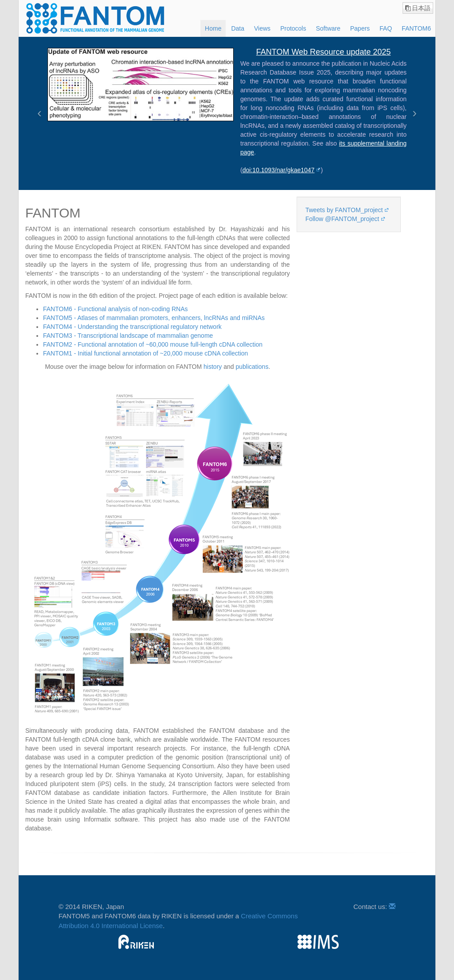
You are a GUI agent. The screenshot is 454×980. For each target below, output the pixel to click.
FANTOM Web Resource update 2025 (324, 52)
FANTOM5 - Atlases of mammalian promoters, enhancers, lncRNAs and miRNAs (154, 318)
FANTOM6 (416, 28)
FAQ (386, 28)
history (213, 367)
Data (238, 28)
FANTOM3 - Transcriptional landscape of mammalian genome (128, 336)
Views (262, 28)
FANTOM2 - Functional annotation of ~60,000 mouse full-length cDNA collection (153, 344)
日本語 (421, 8)
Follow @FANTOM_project (342, 219)
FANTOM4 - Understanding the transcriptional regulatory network (132, 327)
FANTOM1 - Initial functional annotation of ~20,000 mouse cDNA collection (145, 353)
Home (213, 28)
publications (252, 367)
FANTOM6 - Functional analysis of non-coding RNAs (115, 309)
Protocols (293, 28)
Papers (360, 28)
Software (328, 28)
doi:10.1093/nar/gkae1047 (279, 170)
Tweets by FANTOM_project (344, 210)
